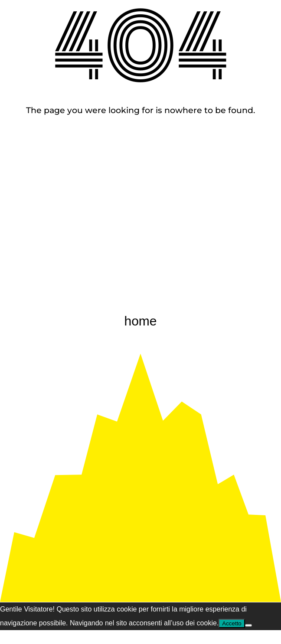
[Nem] (248, 625)
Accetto (232, 623)
